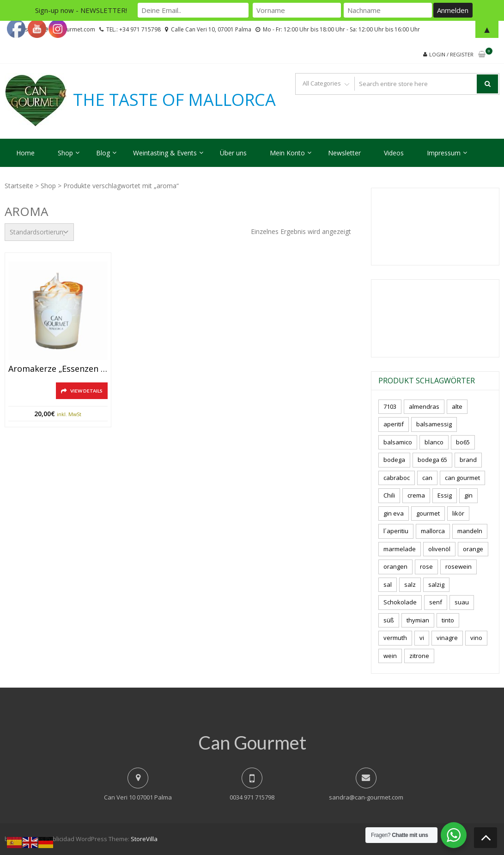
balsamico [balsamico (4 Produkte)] (398, 442)
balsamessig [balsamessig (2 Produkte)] (434, 424)
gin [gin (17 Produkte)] (468, 495)
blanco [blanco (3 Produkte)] (434, 442)
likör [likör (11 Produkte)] (458, 513)
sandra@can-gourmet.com (366, 797)
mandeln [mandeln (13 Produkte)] (470, 531)
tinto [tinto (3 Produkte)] (448, 620)
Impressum (444, 153)
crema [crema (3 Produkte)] (416, 495)
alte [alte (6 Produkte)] (457, 406)
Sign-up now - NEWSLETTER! (81, 10)
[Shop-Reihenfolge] (39, 232)
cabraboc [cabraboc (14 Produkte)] (397, 478)
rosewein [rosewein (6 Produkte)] (458, 566)
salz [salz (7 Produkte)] (410, 584)
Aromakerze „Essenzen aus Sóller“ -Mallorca (58, 369)
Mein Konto (287, 153)
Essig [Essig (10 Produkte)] (445, 495)
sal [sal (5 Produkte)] (388, 584)
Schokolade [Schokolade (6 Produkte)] (400, 602)
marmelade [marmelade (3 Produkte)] (400, 549)
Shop (65, 153)
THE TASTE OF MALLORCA (174, 100)
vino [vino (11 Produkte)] (476, 638)
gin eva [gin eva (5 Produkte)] (394, 513)
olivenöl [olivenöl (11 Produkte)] (439, 549)
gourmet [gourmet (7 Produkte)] (428, 513)
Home (25, 153)
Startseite (19, 186)
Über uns (233, 153)
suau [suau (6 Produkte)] (462, 602)
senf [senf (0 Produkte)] (436, 602)
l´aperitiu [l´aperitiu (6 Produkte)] (396, 531)
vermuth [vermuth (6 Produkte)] (395, 638)
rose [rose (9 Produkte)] (426, 566)
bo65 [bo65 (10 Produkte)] (463, 442)
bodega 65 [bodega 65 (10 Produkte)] (432, 460)
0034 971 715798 (252, 797)
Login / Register (451, 54)
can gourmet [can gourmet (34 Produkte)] (462, 478)
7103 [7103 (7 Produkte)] (390, 406)
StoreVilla (144, 839)
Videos (394, 153)
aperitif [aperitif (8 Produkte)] (394, 424)
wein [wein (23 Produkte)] (390, 656)
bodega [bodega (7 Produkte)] (394, 460)
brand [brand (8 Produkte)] (468, 460)
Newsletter (344, 153)
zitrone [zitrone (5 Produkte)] (419, 656)
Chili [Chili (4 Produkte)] (389, 495)
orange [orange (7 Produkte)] (473, 549)
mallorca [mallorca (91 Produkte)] (433, 531)
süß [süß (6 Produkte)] (389, 620)
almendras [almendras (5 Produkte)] (424, 406)
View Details (86, 391)
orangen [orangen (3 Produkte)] (395, 566)
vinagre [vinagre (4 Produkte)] (447, 638)
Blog (103, 153)
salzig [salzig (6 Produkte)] (436, 584)
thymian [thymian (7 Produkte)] (418, 620)
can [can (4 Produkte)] (427, 478)
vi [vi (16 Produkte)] (422, 638)
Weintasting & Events (165, 153)
